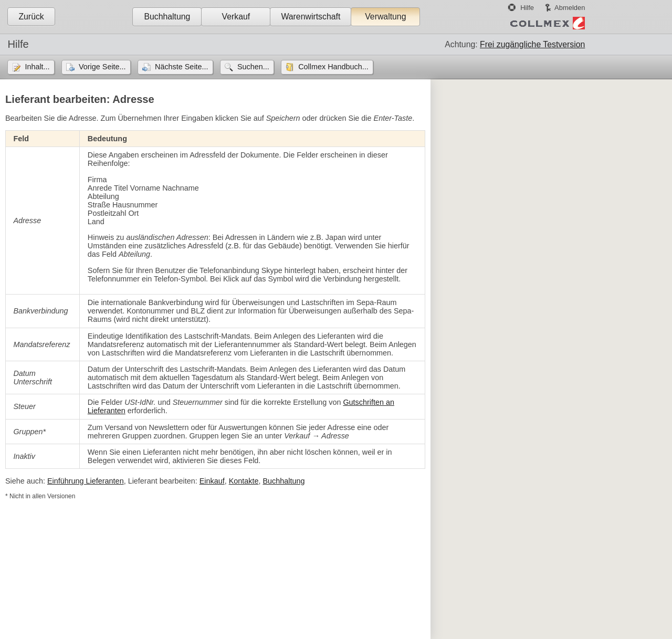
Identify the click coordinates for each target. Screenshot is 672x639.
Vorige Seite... (102, 67)
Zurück (31, 17)
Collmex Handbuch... (333, 67)
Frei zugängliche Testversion (532, 44)
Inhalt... (37, 67)
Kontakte (244, 481)
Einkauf (212, 481)
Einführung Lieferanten (86, 481)
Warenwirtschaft (311, 17)
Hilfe (527, 8)
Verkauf (236, 17)
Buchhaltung (167, 17)
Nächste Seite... (182, 67)
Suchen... (253, 67)
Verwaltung (385, 17)
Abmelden (570, 8)
